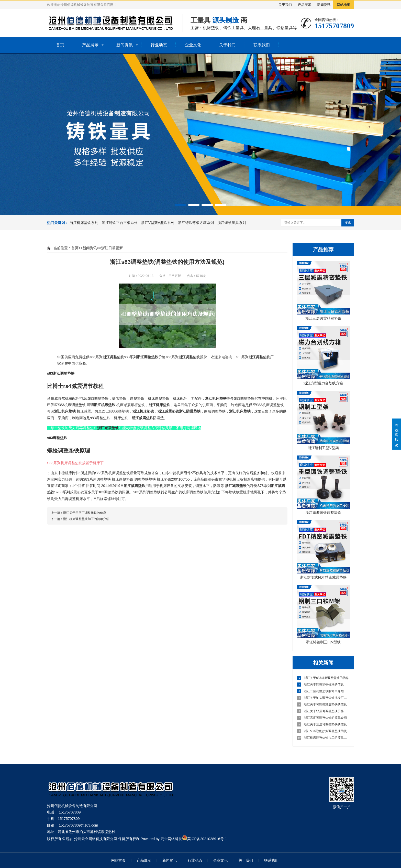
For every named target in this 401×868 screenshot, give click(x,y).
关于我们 (285, 5)
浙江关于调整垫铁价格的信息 (320, 685)
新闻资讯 (324, 5)
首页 (60, 45)
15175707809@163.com (79, 825)
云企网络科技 (171, 839)
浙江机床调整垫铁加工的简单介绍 (324, 738)
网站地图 (343, 5)
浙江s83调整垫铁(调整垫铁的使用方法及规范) (324, 731)
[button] (181, 205)
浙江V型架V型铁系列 (158, 223)
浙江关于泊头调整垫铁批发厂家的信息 (324, 698)
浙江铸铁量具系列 (232, 223)
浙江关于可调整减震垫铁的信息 (322, 704)
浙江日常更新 (112, 248)
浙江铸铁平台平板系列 (120, 223)
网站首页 (118, 860)
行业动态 (159, 45)
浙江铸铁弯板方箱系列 (196, 223)
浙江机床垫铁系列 (84, 223)
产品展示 (305, 5)
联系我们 (262, 45)
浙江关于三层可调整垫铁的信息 (322, 724)
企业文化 (193, 45)
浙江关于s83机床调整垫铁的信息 (323, 678)
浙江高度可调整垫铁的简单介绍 (322, 718)
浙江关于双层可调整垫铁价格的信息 (324, 711)
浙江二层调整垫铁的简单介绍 (320, 691)
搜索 (348, 223)
